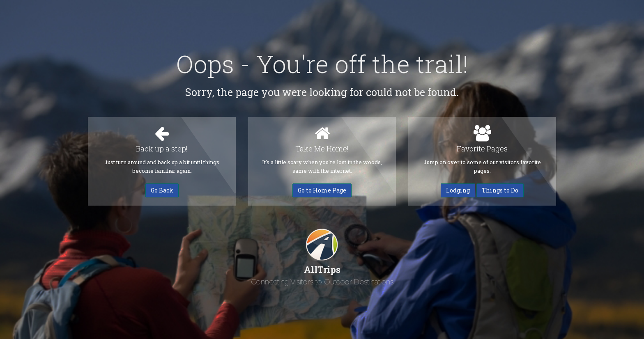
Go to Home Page (322, 190)
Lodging (458, 190)
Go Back (162, 190)
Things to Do (500, 190)
